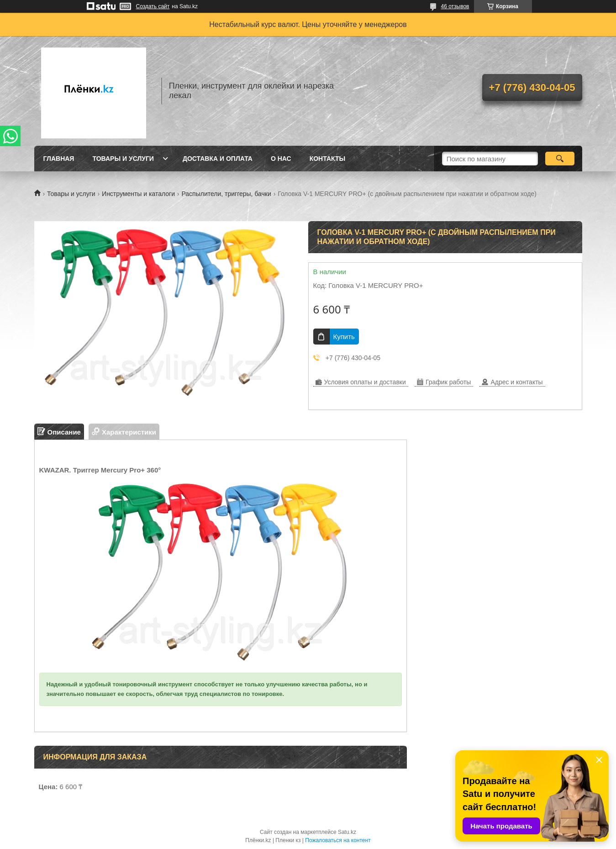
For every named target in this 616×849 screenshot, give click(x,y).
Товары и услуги (123, 159)
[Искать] (560, 159)
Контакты (327, 159)
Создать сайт (153, 6)
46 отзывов (455, 6)
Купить (344, 337)
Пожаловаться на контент (338, 840)
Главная (59, 159)
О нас (281, 159)
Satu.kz (347, 832)
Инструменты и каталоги (138, 194)
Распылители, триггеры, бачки (226, 194)
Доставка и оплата (218, 159)
